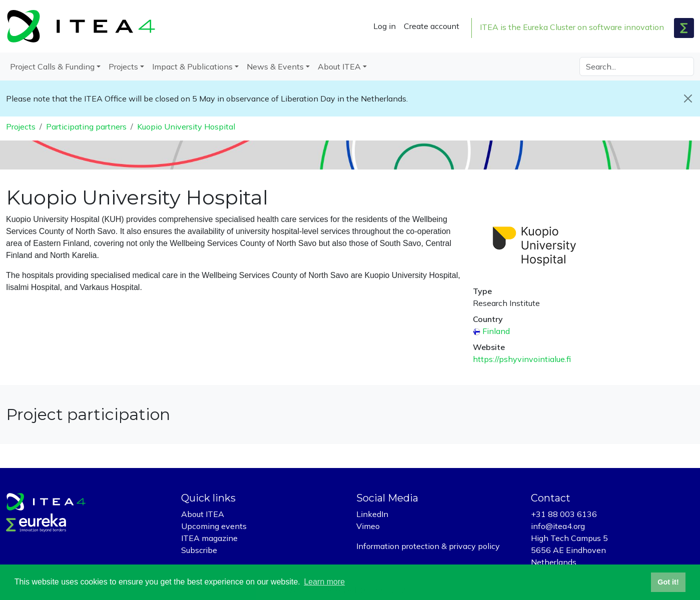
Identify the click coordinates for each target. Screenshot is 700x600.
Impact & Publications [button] (192, 66)
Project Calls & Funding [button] (52, 66)
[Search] (637, 66)
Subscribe (199, 550)
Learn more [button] (324, 582)
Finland (496, 331)
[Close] (688, 98)
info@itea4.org (558, 526)
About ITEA (203, 514)
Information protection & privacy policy (428, 546)
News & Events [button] (275, 66)
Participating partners (86, 126)
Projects (21, 126)
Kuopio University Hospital (186, 126)
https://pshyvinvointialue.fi (522, 359)
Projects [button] (123, 66)
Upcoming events (214, 526)
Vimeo (368, 526)
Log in (385, 26)
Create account (432, 26)
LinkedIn (372, 514)
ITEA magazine (209, 538)
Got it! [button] (668, 582)
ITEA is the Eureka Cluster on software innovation (572, 27)
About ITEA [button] (339, 66)
